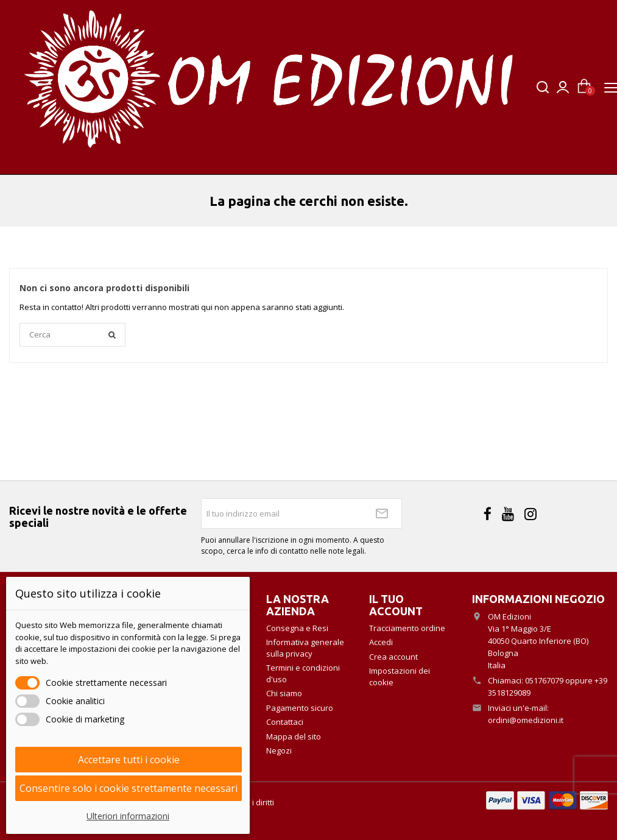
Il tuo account (396, 605)
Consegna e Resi (297, 628)
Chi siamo (284, 693)
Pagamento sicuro (300, 708)
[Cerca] (72, 335)
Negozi (279, 750)
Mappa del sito (294, 736)
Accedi (381, 642)
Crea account (393, 657)
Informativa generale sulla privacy (305, 648)
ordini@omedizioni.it (526, 720)
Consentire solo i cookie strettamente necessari (129, 788)
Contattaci (285, 722)
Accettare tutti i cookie (129, 760)
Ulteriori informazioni (128, 816)
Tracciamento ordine (407, 628)
